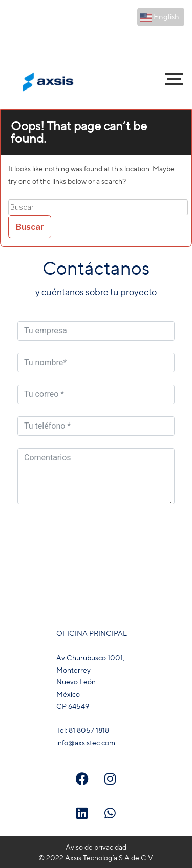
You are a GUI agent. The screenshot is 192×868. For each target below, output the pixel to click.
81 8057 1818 (90, 37)
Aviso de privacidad (96, 847)
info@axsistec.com (152, 54)
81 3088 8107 (161, 37)
